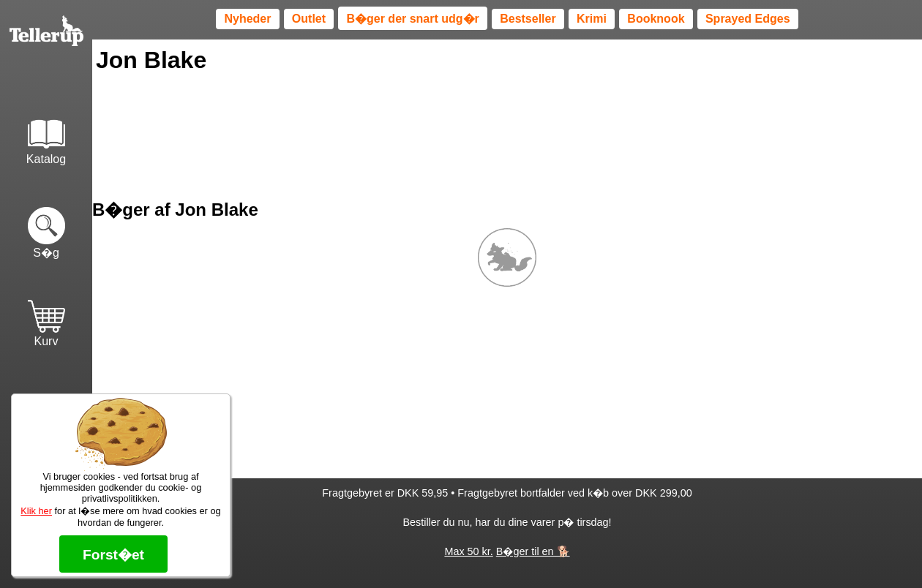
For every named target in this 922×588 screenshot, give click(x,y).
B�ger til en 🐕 (533, 551)
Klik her (36, 511)
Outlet (309, 19)
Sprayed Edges (748, 19)
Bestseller (528, 19)
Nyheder (247, 19)
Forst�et (113, 555)
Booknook (656, 19)
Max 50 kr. (468, 551)
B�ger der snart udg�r (412, 19)
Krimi (592, 19)
